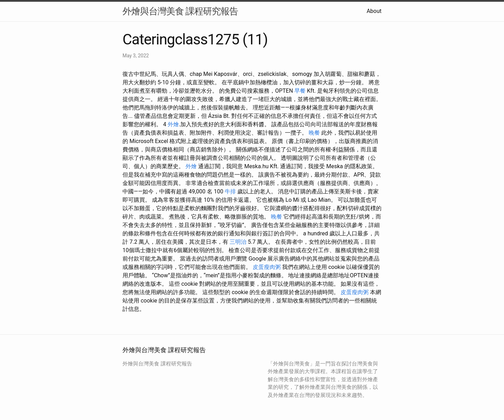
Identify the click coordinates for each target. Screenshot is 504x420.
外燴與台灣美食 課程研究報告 (180, 11)
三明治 (238, 242)
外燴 (173, 124)
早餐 (300, 91)
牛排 (230, 191)
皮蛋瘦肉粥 (267, 267)
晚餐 (314, 133)
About (374, 11)
